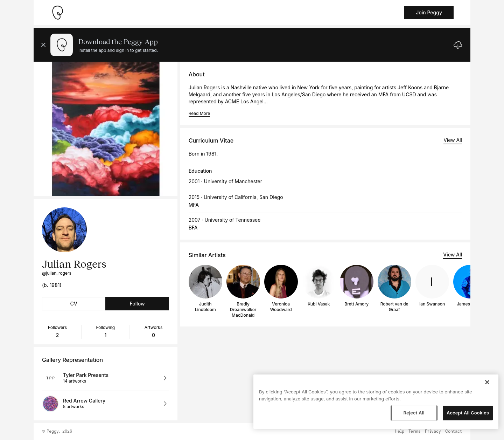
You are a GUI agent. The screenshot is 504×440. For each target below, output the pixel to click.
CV (74, 304)
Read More (199, 113)
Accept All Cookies (468, 413)
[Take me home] (57, 13)
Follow (137, 304)
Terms (415, 432)
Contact (454, 432)
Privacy (433, 432)
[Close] (487, 382)
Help (400, 432)
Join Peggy (429, 12)
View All (453, 140)
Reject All (414, 413)
